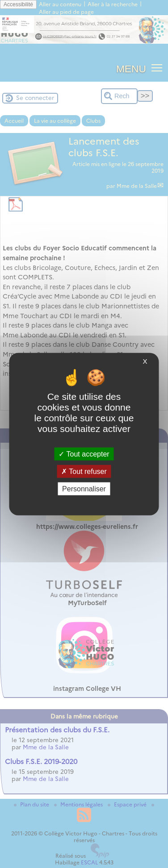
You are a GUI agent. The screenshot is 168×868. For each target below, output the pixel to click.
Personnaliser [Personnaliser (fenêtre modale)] (84, 489)
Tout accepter (84, 454)
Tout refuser (84, 471)
